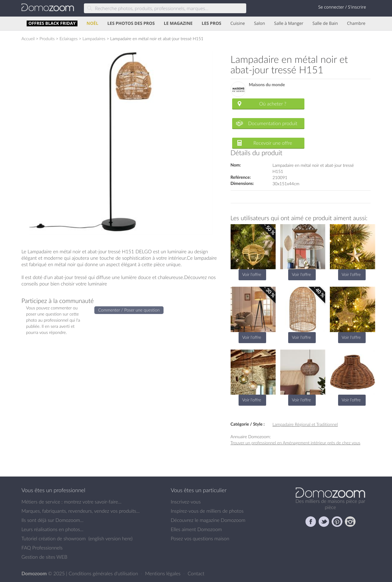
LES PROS (212, 23)
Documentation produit (273, 123)
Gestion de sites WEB (44, 557)
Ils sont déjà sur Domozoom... (52, 520)
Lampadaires (94, 38)
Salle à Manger (289, 23)
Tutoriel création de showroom (54, 538)
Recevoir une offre (273, 143)
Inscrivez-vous (186, 502)
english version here (110, 538)
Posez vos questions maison (200, 538)
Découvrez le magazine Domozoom (208, 520)
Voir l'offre (252, 274)
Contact (196, 573)
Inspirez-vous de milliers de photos (207, 511)
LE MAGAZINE (178, 23)
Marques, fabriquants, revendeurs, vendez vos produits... (81, 511)
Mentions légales (164, 573)
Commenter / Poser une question (129, 310)
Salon (259, 23)
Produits (47, 38)
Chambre (356, 23)
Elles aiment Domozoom (196, 529)
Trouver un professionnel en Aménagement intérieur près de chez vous (296, 443)
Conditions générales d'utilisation (104, 573)
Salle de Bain (325, 23)
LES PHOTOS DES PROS (131, 23)
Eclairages (68, 38)
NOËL (92, 23)
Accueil (28, 38)
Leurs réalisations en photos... (52, 529)
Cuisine (238, 23)
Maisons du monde (267, 85)
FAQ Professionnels (42, 548)
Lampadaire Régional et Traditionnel (305, 424)
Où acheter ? (273, 104)
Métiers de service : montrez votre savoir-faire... (72, 502)
